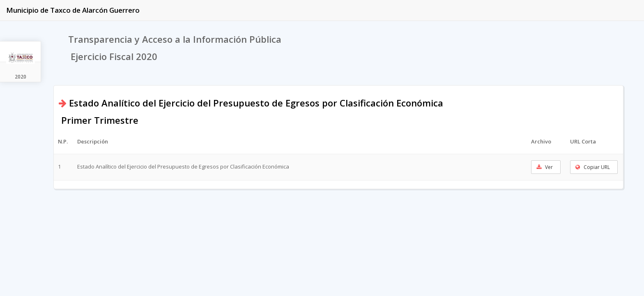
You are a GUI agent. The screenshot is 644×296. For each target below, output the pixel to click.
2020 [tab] (21, 77)
